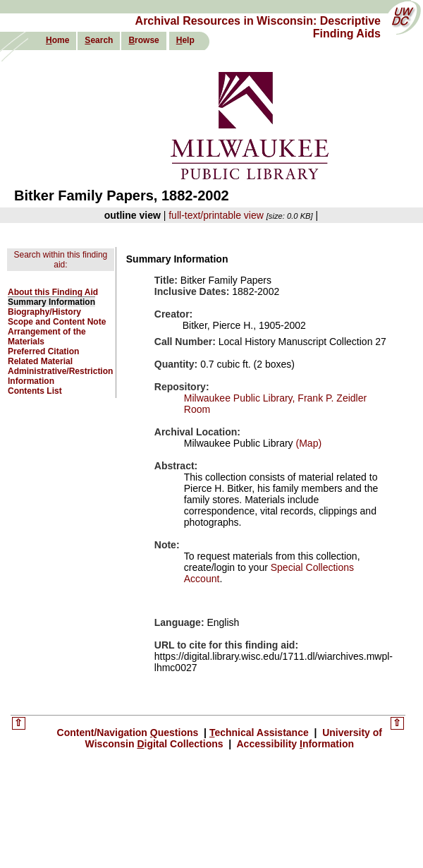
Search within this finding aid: (61, 260)
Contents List (35, 391)
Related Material (40, 361)
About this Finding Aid (53, 292)
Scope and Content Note (57, 322)
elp (185, 40)
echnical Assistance (260, 733)
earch (99, 40)
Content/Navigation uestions (129, 733)
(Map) (307, 443)
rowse (143, 40)
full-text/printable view (216, 215)
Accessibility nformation (294, 744)
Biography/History (44, 312)
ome (57, 40)
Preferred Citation (43, 351)
